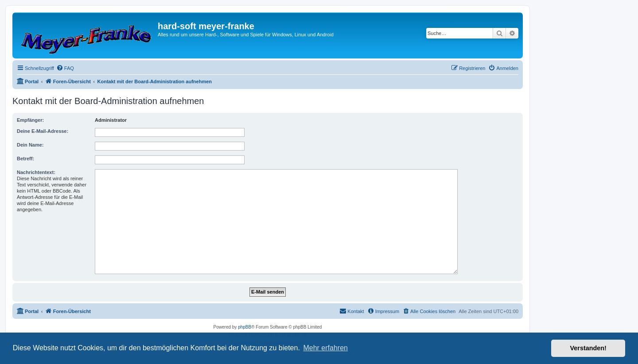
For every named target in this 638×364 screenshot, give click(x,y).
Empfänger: (30, 120)
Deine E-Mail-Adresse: (43, 131)
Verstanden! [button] (588, 348)
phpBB (245, 327)
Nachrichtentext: (36, 172)
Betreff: (25, 159)
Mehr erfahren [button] (325, 348)
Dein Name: (30, 145)
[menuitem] (65, 68)
